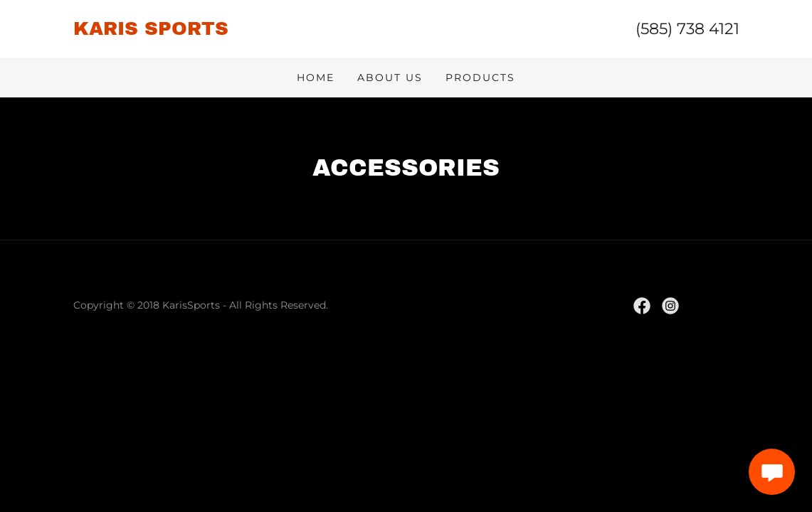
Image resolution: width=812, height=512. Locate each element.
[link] (240, 31)
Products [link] (480, 78)
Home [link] (316, 78)
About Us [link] (390, 78)
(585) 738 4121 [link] (687, 29)
